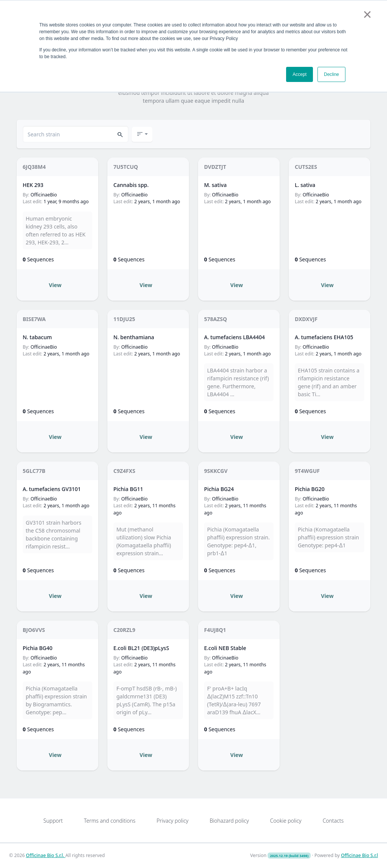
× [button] (367, 14)
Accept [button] (300, 74)
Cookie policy (286, 821)
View (55, 285)
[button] (120, 134)
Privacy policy (172, 821)
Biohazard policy (229, 821)
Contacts (333, 821)
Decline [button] (331, 74)
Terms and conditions (110, 821)
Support (53, 821)
